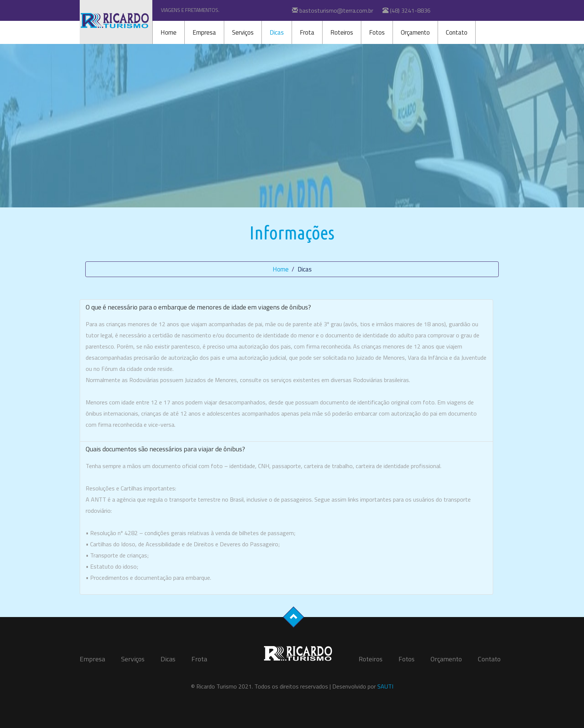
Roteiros (342, 32)
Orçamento (415, 32)
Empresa (204, 32)
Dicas (277, 32)
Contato (457, 32)
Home (169, 32)
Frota (307, 32)
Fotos (377, 32)
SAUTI (385, 686)
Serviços (243, 32)
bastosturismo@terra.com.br (336, 10)
